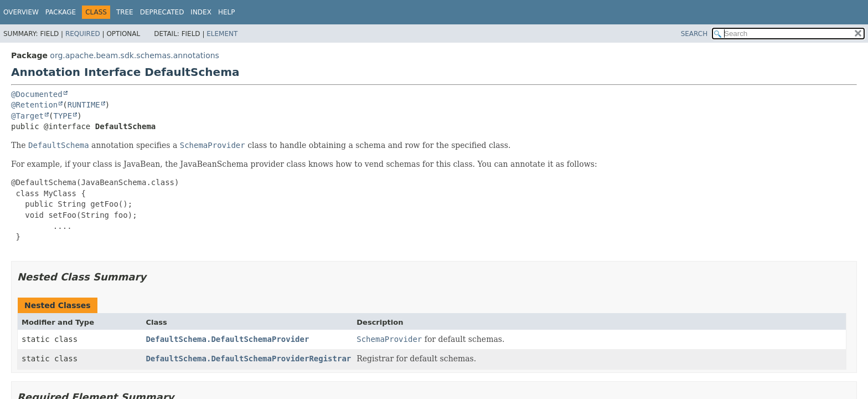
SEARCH (694, 34)
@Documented (37, 94)
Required (83, 34)
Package (61, 12)
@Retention (34, 105)
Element (222, 34)
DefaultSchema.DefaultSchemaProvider (227, 339)
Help (227, 12)
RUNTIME (84, 105)
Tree (125, 12)
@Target (27, 116)
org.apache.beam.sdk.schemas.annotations (135, 55)
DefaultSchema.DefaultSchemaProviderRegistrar (248, 359)
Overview (21, 12)
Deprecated (162, 12)
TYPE (63, 116)
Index (201, 12)
